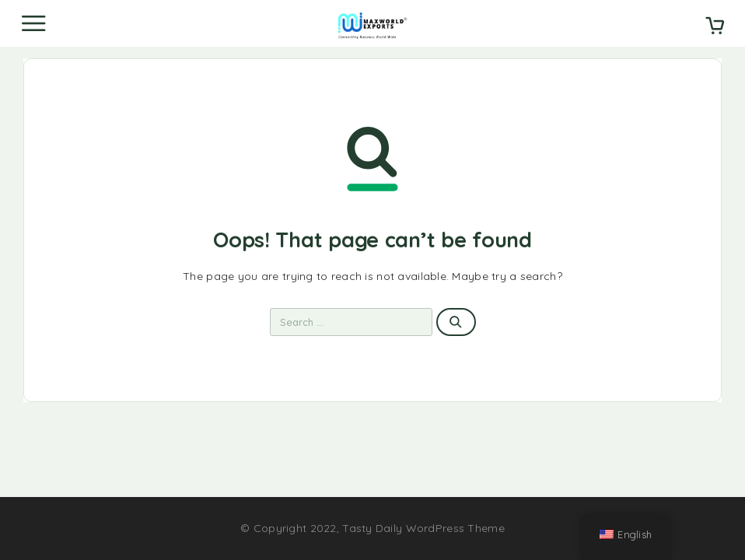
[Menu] (33, 23)
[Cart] (715, 27)
